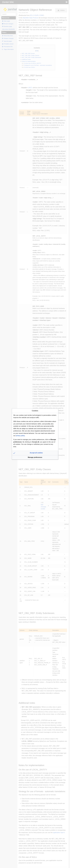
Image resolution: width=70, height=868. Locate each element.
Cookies (35, 411)
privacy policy (20, 436)
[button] (35, 453)
